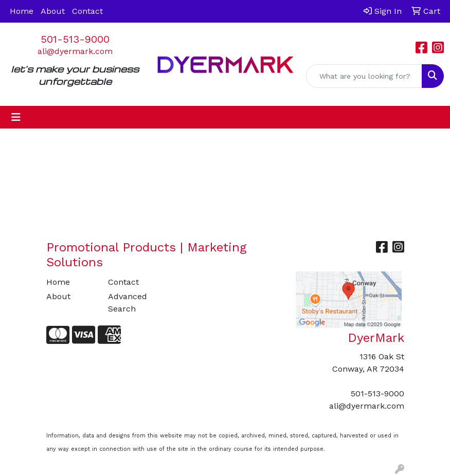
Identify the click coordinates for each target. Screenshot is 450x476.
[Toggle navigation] (16, 117)
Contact (87, 11)
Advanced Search (128, 303)
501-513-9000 (75, 39)
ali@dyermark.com (75, 51)
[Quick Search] (364, 76)
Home (22, 11)
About (53, 11)
